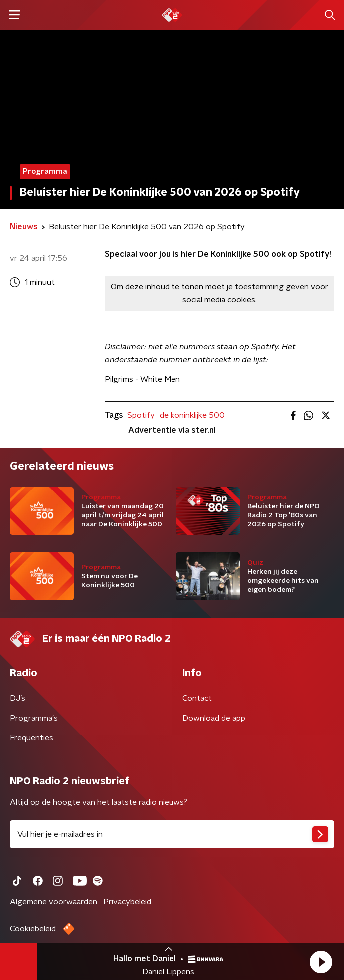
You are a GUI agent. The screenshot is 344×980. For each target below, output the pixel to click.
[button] (321, 962)
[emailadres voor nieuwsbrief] (172, 834)
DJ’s (18, 698)
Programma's (34, 718)
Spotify (141, 415)
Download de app (214, 718)
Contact (197, 698)
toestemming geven (272, 287)
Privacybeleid (127, 902)
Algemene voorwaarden (54, 902)
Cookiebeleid (33, 929)
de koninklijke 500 (192, 415)
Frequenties (32, 738)
